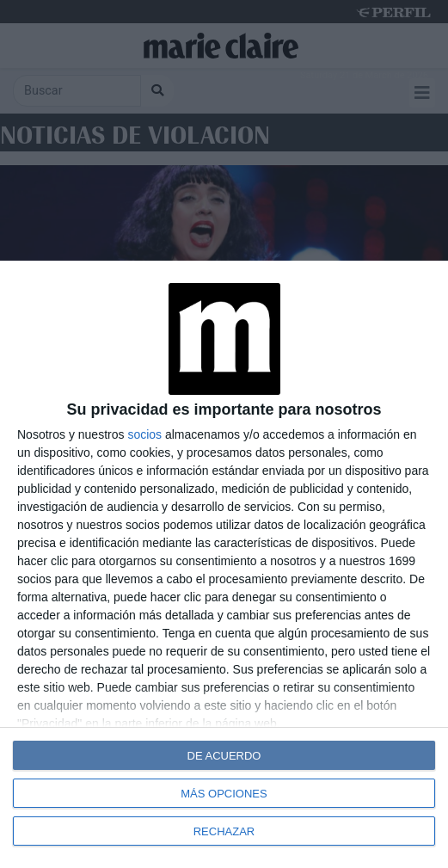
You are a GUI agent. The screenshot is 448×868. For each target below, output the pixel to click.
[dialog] (224, 564)
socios (144, 434)
